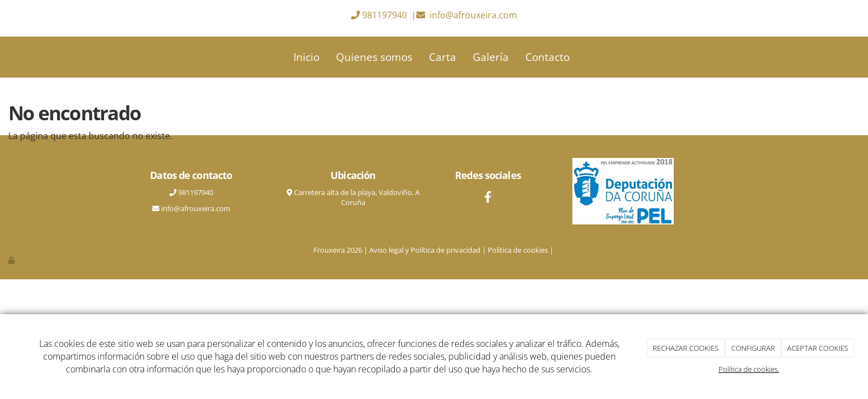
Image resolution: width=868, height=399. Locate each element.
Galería (491, 57)
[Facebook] (488, 198)
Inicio (306, 57)
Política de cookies (518, 250)
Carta (443, 57)
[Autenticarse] (12, 260)
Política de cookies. (749, 369)
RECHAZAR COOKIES (686, 348)
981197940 (384, 15)
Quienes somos (374, 57)
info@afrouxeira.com (473, 15)
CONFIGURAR (753, 348)
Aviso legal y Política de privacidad (425, 250)
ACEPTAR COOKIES (818, 348)
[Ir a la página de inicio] (116, 57)
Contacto (547, 57)
